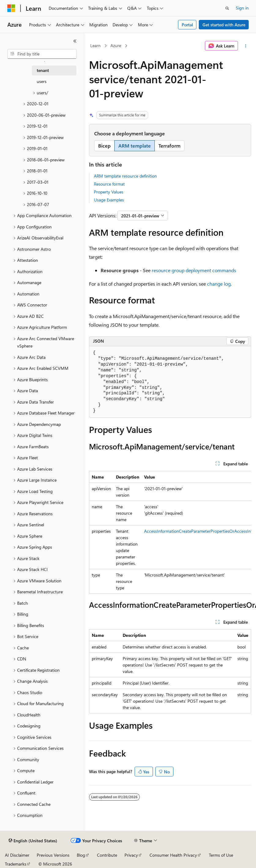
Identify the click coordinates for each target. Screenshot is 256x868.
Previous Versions (53, 855)
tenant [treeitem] (43, 70)
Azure (116, 45)
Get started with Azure (224, 25)
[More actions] (246, 46)
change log (219, 284)
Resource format (109, 184)
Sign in (242, 8)
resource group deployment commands (194, 270)
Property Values (109, 192)
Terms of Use (221, 855)
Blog (81, 855)
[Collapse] (75, 41)
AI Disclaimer (17, 855)
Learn (95, 45)
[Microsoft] (11, 8)
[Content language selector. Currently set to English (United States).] (33, 841)
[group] (170, 532)
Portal (187, 25)
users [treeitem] (42, 81)
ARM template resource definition (125, 176)
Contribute (107, 855)
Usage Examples (109, 200)
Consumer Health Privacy (173, 855)
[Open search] (227, 8)
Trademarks (16, 864)
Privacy (131, 855)
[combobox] (42, 54)
